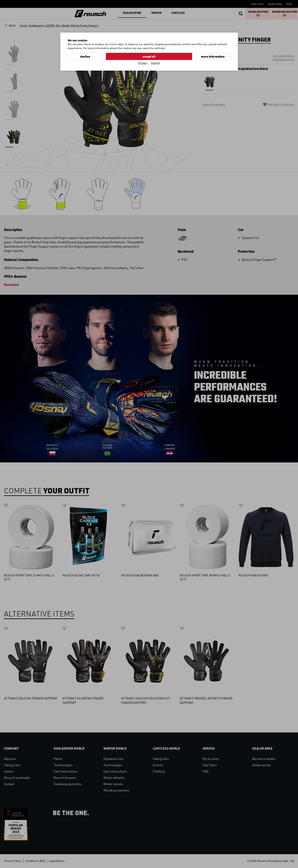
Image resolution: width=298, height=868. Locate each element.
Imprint (155, 62)
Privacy (143, 62)
